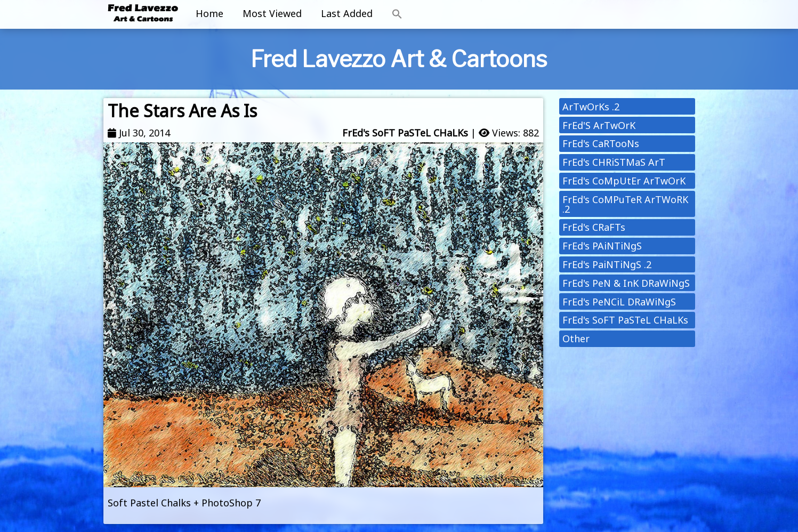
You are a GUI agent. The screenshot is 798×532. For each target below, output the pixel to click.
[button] (397, 14)
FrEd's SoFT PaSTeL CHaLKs (405, 133)
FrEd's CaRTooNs (601, 143)
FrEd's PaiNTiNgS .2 (607, 264)
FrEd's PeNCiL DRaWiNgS (619, 302)
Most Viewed (272, 13)
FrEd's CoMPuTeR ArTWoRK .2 (625, 204)
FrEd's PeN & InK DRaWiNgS (626, 283)
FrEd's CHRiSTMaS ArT (614, 162)
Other (576, 338)
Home (209, 13)
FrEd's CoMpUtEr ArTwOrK (624, 181)
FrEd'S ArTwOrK (599, 125)
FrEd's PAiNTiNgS (602, 246)
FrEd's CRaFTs (594, 227)
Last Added (347, 13)
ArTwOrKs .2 (591, 107)
